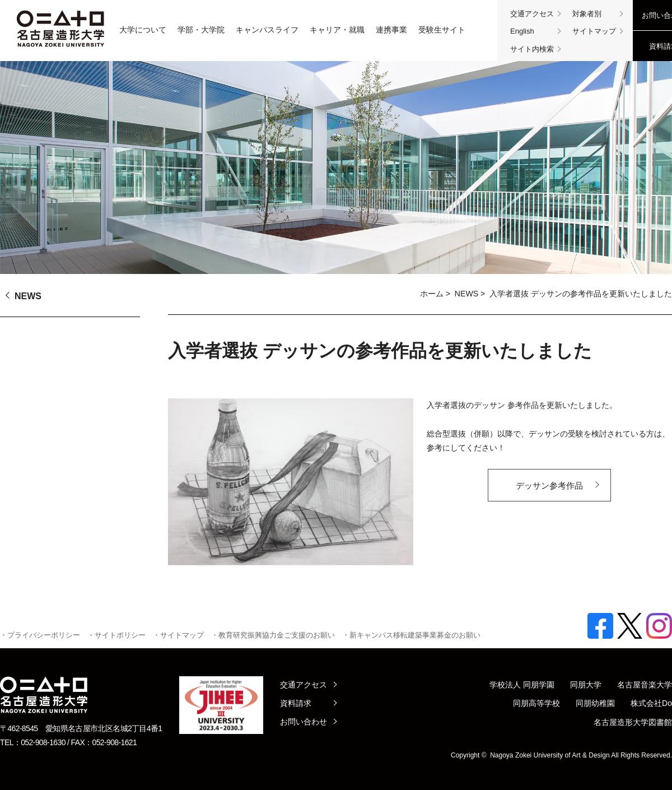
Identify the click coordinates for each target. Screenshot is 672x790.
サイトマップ (594, 31)
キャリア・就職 (337, 30)
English (522, 31)
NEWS (466, 294)
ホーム (432, 294)
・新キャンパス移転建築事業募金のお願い (411, 635)
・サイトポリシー (116, 635)
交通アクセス (532, 14)
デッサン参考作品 (549, 485)
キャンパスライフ (267, 30)
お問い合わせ (304, 722)
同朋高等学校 (536, 703)
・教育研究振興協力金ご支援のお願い (273, 635)
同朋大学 (586, 685)
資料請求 (296, 703)
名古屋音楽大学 (645, 685)
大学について (143, 30)
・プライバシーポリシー (40, 635)
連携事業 (391, 30)
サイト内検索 (532, 49)
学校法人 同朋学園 (522, 685)
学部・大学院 (201, 30)
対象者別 (587, 14)
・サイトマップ (178, 635)
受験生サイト (442, 30)
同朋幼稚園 (595, 703)
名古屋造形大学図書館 (633, 722)
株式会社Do (651, 703)
